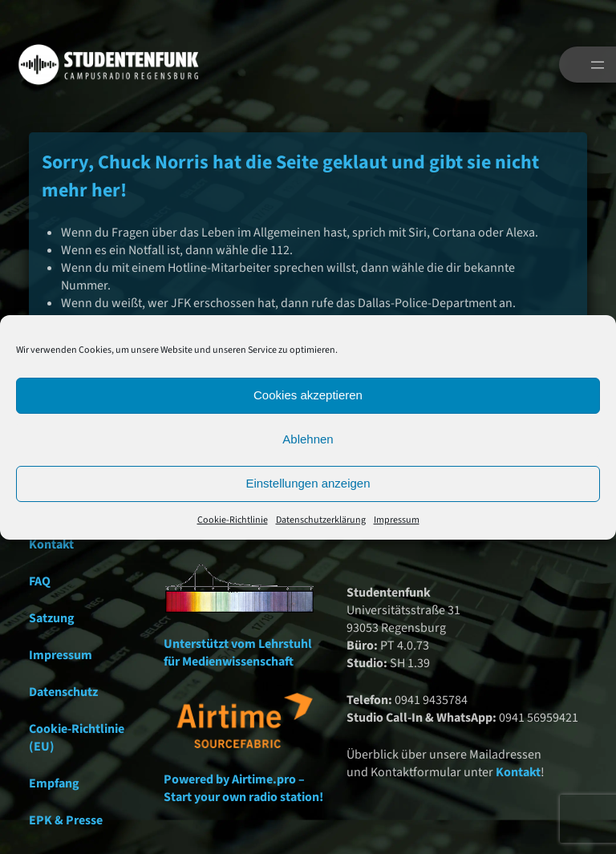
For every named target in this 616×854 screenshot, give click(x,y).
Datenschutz (63, 692)
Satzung (52, 618)
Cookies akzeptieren (308, 395)
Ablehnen (308, 439)
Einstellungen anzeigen (308, 483)
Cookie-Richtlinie (233, 520)
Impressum (397, 520)
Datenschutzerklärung (321, 520)
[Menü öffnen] (598, 65)
